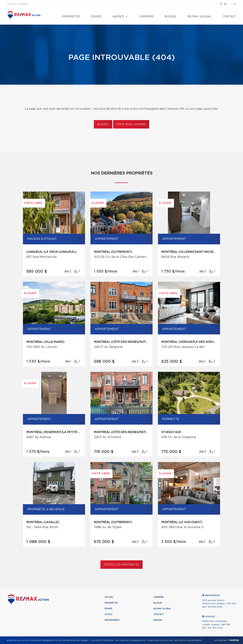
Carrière (146, 17)
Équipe (96, 17)
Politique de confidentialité (130, 640)
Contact (229, 17)
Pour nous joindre (131, 124)
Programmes (112, 620)
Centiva (234, 640)
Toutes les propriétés (122, 565)
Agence (118, 17)
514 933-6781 (215, 607)
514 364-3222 (215, 628)
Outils (109, 614)
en (235, 4)
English (158, 620)
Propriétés (71, 17)
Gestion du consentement (188, 640)
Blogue (171, 17)
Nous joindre (19, 4)
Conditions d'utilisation (160, 640)
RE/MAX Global (199, 17)
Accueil (103, 124)
